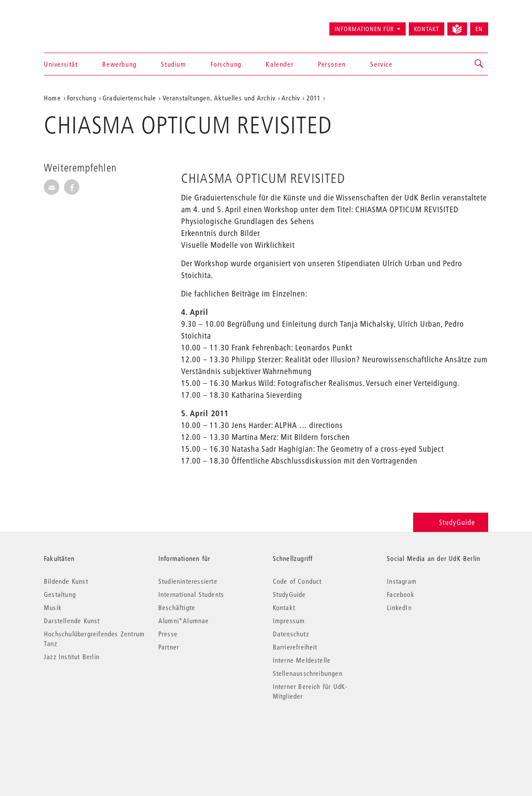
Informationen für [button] (364, 29)
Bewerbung (119, 64)
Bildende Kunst (66, 581)
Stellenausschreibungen (308, 673)
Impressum (289, 621)
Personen (332, 64)
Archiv (291, 98)
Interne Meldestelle (302, 660)
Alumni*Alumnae (184, 621)
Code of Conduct (297, 581)
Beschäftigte (177, 607)
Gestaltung (60, 594)
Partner (169, 647)
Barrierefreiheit (295, 647)
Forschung (226, 64)
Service (381, 64)
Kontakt (427, 29)
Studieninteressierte (188, 581)
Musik (53, 607)
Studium (173, 64)
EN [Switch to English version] (479, 29)
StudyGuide (451, 522)
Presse (168, 634)
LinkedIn (399, 607)
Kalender (280, 64)
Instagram (402, 581)
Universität (61, 64)
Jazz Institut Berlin (72, 657)
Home (52, 98)
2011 (314, 98)
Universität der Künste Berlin (78, 25)
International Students (191, 594)
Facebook (401, 594)
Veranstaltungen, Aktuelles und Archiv (219, 98)
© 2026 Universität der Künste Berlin (90, 733)
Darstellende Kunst (72, 621)
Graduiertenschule (129, 98)
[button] (479, 64)
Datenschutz (291, 634)
